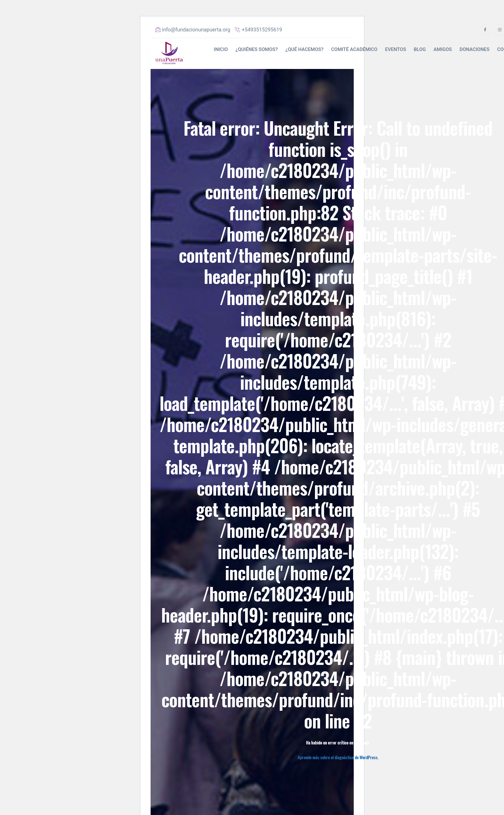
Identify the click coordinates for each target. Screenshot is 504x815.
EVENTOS (396, 49)
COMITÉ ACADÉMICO (354, 49)
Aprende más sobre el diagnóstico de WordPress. (338, 757)
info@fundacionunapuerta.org (193, 30)
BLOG (420, 49)
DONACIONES (474, 49)
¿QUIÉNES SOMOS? (257, 49)
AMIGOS (443, 49)
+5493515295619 (258, 30)
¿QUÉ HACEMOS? (305, 49)
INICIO (221, 49)
